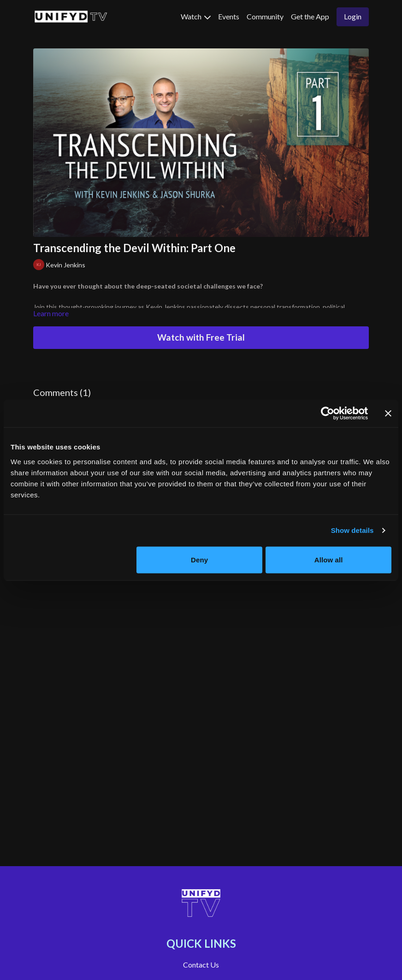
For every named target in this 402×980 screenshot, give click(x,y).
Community (265, 16)
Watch (196, 16)
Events (229, 16)
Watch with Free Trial (201, 337)
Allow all (329, 559)
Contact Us (201, 965)
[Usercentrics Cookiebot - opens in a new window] (328, 413)
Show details (352, 530)
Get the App (310, 16)
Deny (199, 559)
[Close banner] (388, 413)
